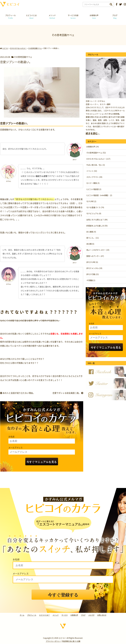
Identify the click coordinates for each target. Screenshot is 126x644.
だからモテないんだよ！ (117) (98, 159)
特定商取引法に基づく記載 (71, 641)
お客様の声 (94, 17)
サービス (65, 615)
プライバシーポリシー (53, 641)
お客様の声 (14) (93, 147)
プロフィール (10, 17)
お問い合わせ (102, 615)
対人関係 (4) (91, 232)
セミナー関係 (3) (93, 183)
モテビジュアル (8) (94, 213)
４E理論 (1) (91, 280)
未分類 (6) (90, 244)
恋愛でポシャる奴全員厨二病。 (68, 393)
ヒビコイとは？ (44, 615)
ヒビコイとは (31, 17)
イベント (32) (92, 171)
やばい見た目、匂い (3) (96, 165)
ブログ (115, 17)
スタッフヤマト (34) (94, 177)
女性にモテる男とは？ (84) (97, 220)
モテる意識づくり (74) (95, 207)
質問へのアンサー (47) (95, 256)
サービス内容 (73, 17)
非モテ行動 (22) (93, 274)
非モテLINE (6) (92, 262)
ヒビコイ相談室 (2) (94, 189)
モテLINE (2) (91, 201)
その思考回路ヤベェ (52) (96, 153)
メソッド (52, 17)
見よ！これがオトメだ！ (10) (98, 250)
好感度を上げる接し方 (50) (97, 226)
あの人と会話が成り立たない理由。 (17, 393)
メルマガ (91, 615)
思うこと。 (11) (93, 238)
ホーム (22, 615)
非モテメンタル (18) (94, 268)
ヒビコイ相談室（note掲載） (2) (99, 195)
